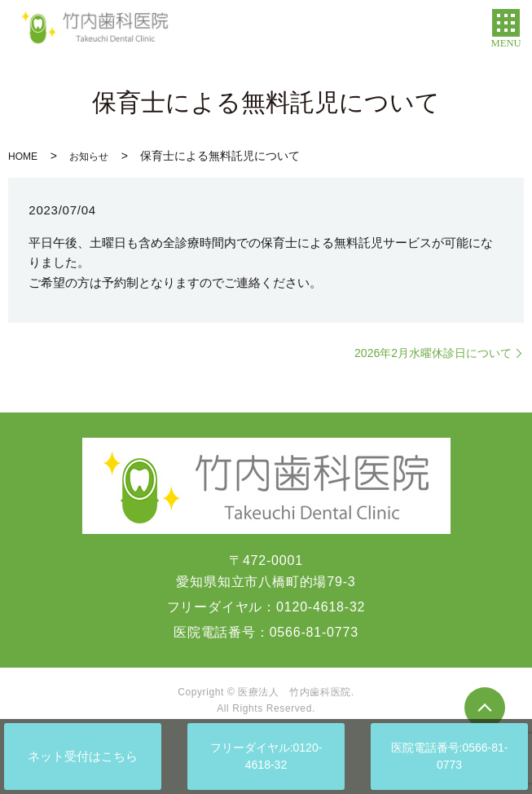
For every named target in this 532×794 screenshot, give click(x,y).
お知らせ (89, 157)
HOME (23, 157)
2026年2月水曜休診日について (433, 353)
